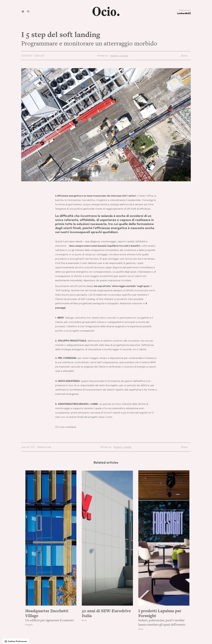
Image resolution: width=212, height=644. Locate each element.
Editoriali (39, 56)
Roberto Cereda (119, 56)
